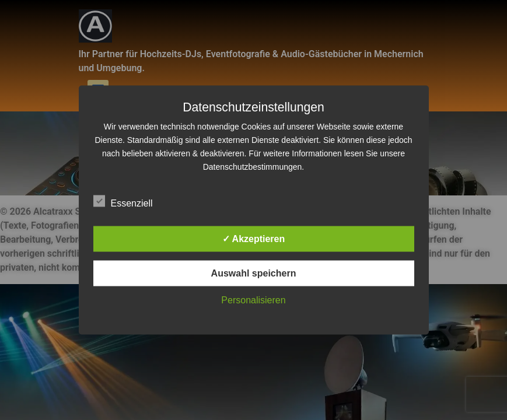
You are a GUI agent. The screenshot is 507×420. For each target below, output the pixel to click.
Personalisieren (253, 300)
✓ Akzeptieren (254, 239)
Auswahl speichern (254, 273)
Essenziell (123, 201)
